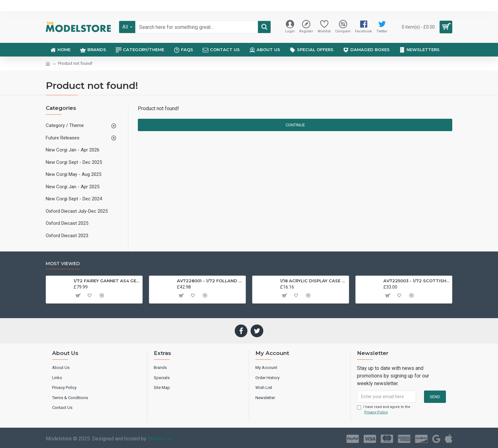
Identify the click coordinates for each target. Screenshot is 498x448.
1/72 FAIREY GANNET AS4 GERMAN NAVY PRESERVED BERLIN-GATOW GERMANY (107, 281)
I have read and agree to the (384, 410)
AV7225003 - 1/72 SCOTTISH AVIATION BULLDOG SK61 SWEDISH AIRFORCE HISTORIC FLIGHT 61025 (417, 281)
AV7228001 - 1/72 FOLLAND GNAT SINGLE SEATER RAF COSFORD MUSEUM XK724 (210, 281)
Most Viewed (63, 264)
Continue (295, 125)
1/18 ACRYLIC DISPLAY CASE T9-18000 (313, 281)
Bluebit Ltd (160, 439)
